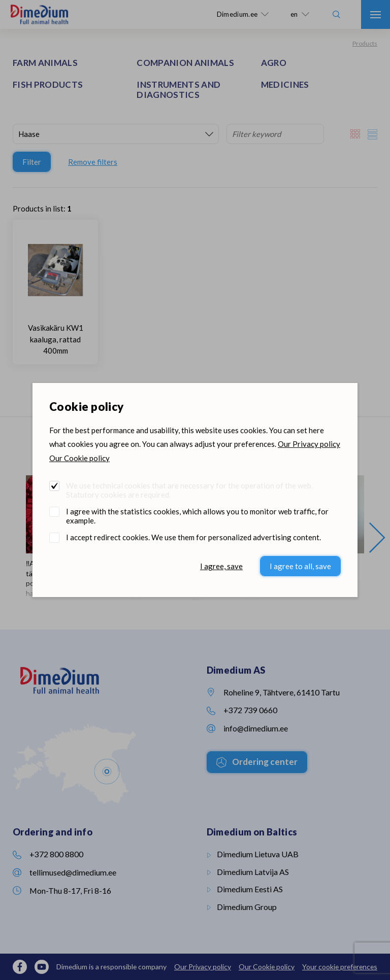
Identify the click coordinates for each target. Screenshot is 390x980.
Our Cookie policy (79, 458)
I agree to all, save (300, 566)
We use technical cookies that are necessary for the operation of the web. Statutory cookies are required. (189, 490)
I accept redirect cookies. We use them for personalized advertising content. (193, 537)
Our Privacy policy (309, 444)
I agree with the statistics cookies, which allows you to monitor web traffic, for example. (197, 516)
